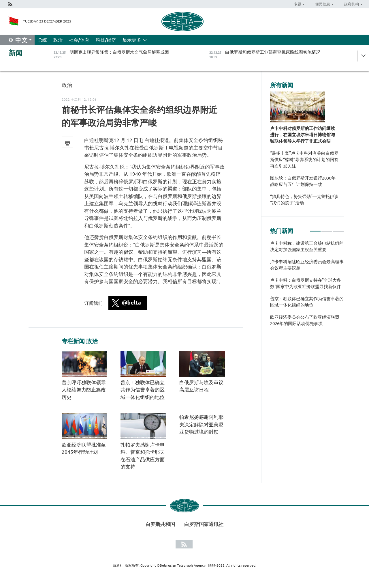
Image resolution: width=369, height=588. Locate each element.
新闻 (16, 53)
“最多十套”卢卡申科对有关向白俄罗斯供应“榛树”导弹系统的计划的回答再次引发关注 (304, 159)
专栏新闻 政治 (80, 341)
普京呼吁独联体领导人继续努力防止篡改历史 (84, 390)
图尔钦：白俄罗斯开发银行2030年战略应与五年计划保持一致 (303, 181)
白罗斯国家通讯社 (204, 524)
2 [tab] (327, 229)
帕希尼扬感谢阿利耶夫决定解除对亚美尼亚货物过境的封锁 (201, 424)
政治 (58, 40)
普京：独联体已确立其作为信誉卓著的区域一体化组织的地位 (143, 390)
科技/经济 (106, 40)
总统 (42, 40)
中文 (22, 40)
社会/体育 (79, 40)
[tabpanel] (307, 286)
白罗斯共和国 (160, 524)
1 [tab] (315, 229)
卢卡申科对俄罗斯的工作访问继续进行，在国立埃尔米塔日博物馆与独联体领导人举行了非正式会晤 (303, 135)
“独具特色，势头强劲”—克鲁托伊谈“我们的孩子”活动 (304, 200)
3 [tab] (338, 229)
